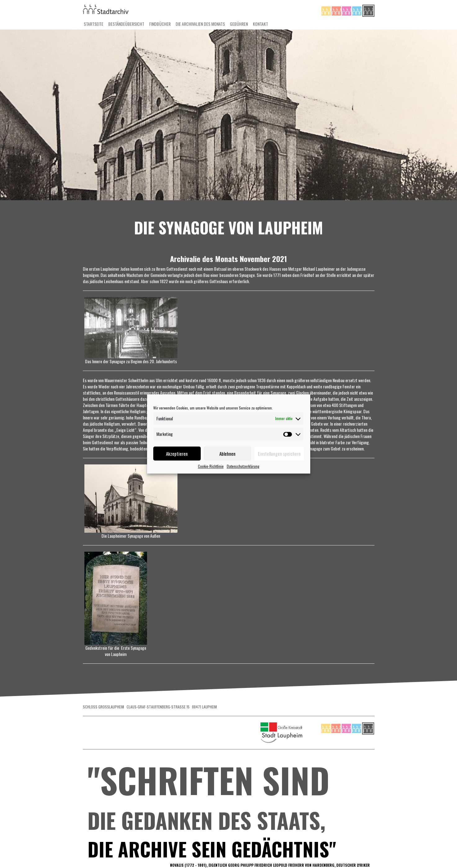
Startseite (94, 24)
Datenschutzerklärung (243, 466)
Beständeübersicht (126, 24)
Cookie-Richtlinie (211, 466)
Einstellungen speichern (279, 454)
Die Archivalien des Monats (200, 24)
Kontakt (260, 24)
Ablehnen (227, 454)
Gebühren (239, 24)
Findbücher (160, 24)
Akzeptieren (177, 454)
